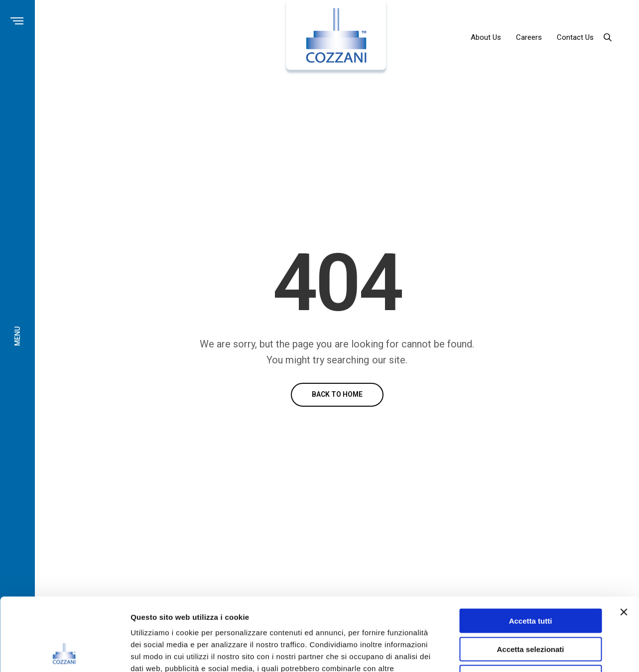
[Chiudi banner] (624, 544)
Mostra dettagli (524, 652)
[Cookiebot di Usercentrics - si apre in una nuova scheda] (64, 653)
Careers (529, 37)
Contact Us (575, 37)
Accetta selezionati (530, 581)
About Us (486, 37)
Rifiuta (531, 609)
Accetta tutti (531, 552)
